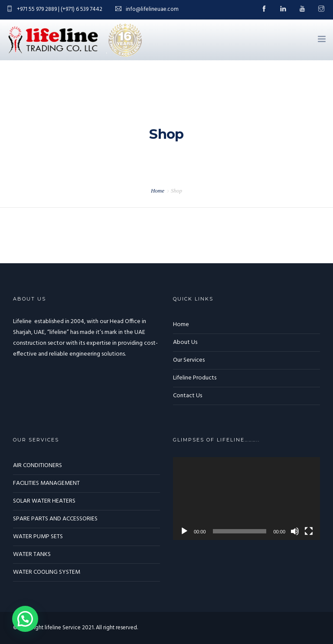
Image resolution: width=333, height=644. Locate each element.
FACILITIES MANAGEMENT (46, 483)
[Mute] (295, 531)
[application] (246, 499)
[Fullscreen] (309, 531)
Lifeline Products (195, 378)
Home (158, 191)
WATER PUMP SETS (38, 537)
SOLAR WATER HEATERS (44, 501)
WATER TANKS (32, 554)
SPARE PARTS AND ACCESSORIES (55, 519)
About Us (185, 342)
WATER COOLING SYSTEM (47, 572)
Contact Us (188, 396)
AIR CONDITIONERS (38, 466)
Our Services (189, 360)
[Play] (184, 531)
